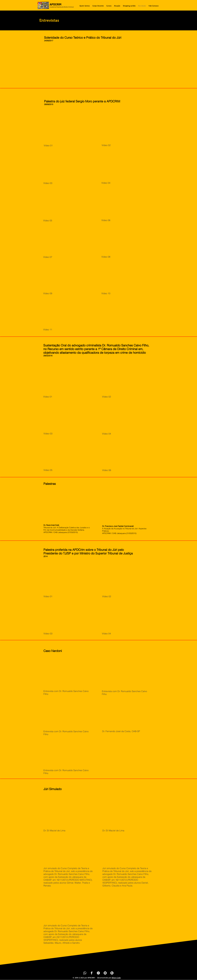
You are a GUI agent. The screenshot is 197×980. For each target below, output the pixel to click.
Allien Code (116, 978)
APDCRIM (55, 4)
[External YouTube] (74, 65)
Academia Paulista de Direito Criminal (62, 7)
